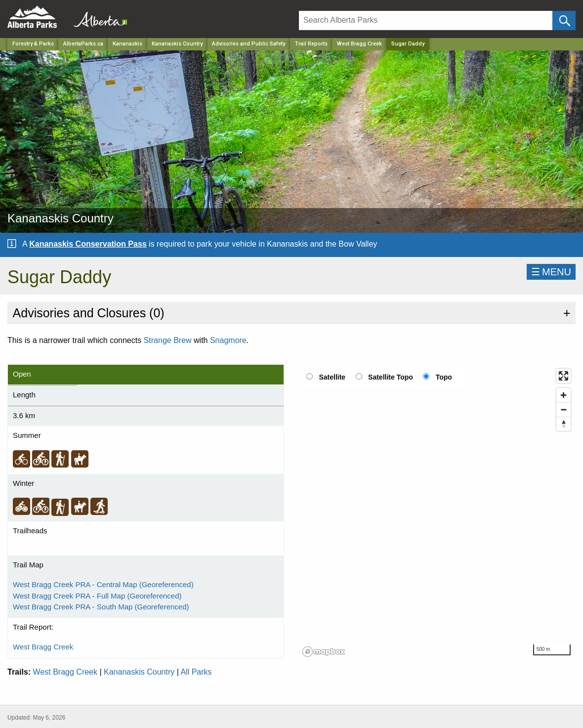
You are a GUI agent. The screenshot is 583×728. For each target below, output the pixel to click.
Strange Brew (168, 340)
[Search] (426, 21)
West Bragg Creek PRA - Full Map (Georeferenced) (97, 596)
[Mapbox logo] (324, 652)
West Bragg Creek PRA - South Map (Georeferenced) (101, 607)
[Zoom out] (563, 409)
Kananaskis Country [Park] (177, 44)
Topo (444, 377)
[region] (437, 512)
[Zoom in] (563, 395)
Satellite (332, 377)
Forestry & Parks (33, 44)
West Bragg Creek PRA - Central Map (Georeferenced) (103, 584)
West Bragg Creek (359, 44)
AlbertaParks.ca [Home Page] (83, 44)
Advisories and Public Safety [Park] (249, 44)
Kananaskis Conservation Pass (88, 244)
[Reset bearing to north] (563, 424)
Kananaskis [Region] (127, 44)
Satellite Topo (391, 377)
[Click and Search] (564, 21)
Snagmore (228, 340)
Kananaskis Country (139, 672)
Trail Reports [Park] (311, 44)
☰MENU (551, 272)
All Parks (196, 672)
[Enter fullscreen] (563, 376)
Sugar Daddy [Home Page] (408, 44)
